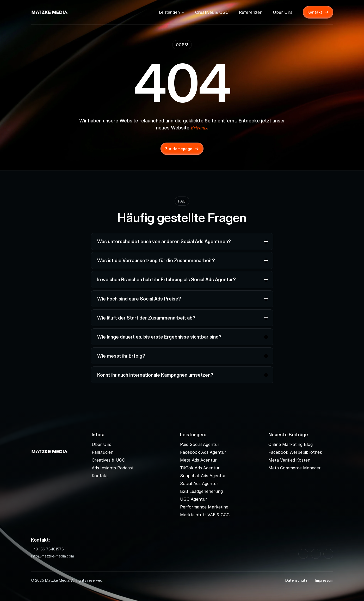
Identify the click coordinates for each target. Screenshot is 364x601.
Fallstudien (103, 452)
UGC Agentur (194, 499)
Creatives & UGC (212, 12)
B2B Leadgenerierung (201, 491)
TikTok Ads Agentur (200, 468)
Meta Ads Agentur (198, 460)
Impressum (324, 580)
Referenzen (251, 12)
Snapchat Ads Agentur (203, 476)
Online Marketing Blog (291, 444)
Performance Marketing (204, 507)
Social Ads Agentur (199, 483)
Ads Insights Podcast (113, 468)
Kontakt (100, 476)
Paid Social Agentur (200, 444)
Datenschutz (296, 580)
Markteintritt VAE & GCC (205, 515)
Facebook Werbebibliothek (295, 452)
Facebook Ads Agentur (203, 452)
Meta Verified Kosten (289, 460)
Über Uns (283, 12)
